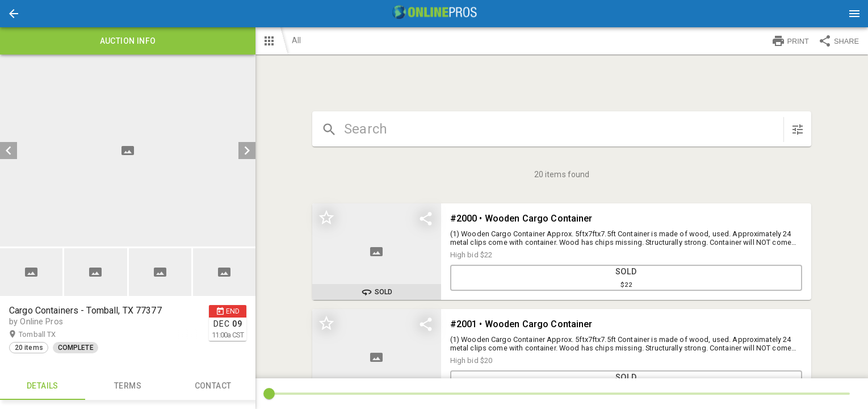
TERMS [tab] (128, 386)
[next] (247, 151)
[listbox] (128, 151)
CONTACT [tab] (213, 386)
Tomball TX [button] (48, 335)
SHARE (838, 41)
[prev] (9, 151)
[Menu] (854, 14)
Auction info (128, 41)
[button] (14, 14)
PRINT (790, 41)
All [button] (296, 40)
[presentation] (434, 14)
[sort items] (798, 130)
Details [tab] (43, 386)
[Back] (14, 14)
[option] (128, 151)
